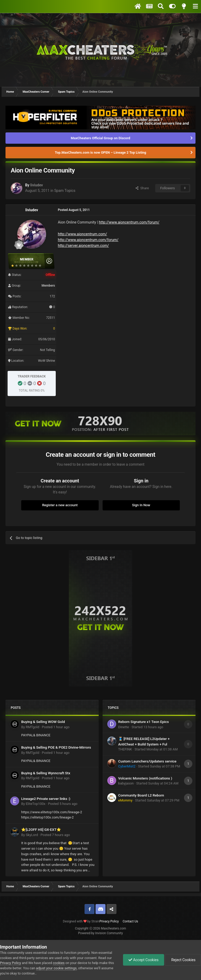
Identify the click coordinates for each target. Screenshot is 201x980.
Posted (56, 727)
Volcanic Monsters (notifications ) (145, 778)
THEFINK (125, 749)
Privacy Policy (109, 921)
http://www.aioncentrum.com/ (82, 234)
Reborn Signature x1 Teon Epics (144, 722)
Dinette (124, 727)
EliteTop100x (35, 804)
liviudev (37, 185)
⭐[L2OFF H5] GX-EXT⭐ (41, 829)
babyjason (126, 783)
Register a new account (60, 505)
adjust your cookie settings (56, 968)
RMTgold (32, 727)
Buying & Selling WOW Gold (43, 722)
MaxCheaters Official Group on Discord (101, 138)
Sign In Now (141, 505)
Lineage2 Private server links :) (46, 799)
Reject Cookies (183, 960)
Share (142, 188)
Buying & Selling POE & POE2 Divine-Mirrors (56, 747)
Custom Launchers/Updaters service (147, 761)
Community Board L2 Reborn (141, 795)
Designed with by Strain (81, 921)
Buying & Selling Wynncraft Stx (46, 773)
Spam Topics (65, 191)
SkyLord (32, 835)
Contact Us (130, 921)
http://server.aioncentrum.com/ (83, 246)
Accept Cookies (144, 960)
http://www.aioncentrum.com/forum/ (129, 222)
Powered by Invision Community (101, 933)
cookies (59, 963)
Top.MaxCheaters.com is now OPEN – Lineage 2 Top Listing (101, 152)
